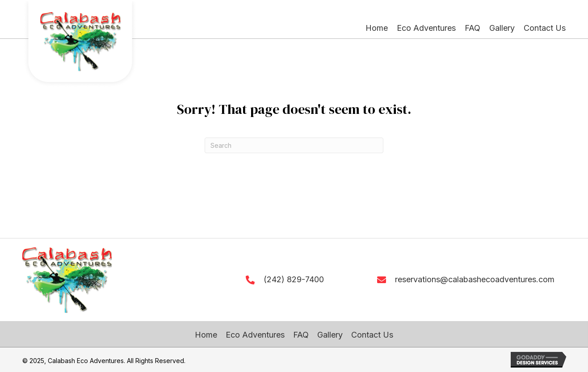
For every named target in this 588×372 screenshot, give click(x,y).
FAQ (301, 335)
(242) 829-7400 (294, 279)
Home (206, 335)
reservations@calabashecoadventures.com (475, 279)
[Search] (294, 145)
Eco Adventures (255, 335)
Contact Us (372, 335)
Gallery (330, 335)
